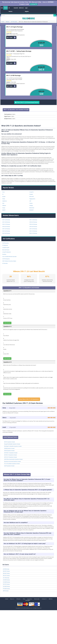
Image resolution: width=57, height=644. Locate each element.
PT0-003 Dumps (6, 589)
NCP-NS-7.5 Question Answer (11, 457)
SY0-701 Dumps (6, 584)
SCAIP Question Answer (9, 466)
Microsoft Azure (6, 250)
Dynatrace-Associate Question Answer (12, 461)
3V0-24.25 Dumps (33, 227)
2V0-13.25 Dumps (6, 229)
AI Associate (5, 263)
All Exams (18, 599)
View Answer (7, 323)
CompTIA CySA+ (6, 248)
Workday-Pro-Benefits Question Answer (13, 446)
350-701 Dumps (6, 575)
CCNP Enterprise (6, 259)
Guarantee (16, 8)
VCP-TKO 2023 (14, 22)
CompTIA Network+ (7, 252)
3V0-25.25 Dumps (33, 222)
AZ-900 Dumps (6, 569)
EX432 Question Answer (9, 451)
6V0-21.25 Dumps (33, 233)
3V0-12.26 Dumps (6, 220)
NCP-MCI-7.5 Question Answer (11, 453)
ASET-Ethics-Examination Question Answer (13, 459)
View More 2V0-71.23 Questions (29, 399)
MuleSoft (31, 210)
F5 (3, 194)
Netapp (31, 205)
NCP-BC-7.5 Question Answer (11, 455)
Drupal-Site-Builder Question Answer (12, 444)
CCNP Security (5, 243)
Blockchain (32, 208)
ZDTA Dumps (6, 591)
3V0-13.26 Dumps (6, 222)
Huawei (31, 194)
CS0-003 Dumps (6, 580)
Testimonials (21, 8)
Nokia (4, 199)
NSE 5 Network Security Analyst (9, 261)
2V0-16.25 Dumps (6, 231)
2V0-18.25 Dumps (6, 233)
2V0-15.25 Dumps (33, 229)
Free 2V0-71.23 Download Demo (27, 102)
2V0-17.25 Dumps (33, 231)
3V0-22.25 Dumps (33, 224)
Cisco (3, 192)
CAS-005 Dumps (6, 586)
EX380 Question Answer (9, 448)
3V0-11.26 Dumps (33, 220)
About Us (12, 599)
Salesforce (5, 201)
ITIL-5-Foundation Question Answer (12, 464)
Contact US (44, 599)
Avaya (4, 208)
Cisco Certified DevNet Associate (9, 257)
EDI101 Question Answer (10, 442)
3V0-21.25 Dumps (6, 224)
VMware (8, 22)
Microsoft (32, 196)
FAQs (24, 599)
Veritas (31, 203)
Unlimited (6, 8)
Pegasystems (32, 199)
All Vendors (10, 10)
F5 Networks (5, 245)
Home (2, 8)
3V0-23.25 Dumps (6, 227)
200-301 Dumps (6, 571)
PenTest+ (4, 254)
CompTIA (31, 192)
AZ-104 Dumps (6, 578)
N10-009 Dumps (6, 582)
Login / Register (27, 10)
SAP (30, 201)
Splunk (4, 210)
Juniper (4, 196)
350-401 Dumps (6, 573)
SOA (3, 203)
